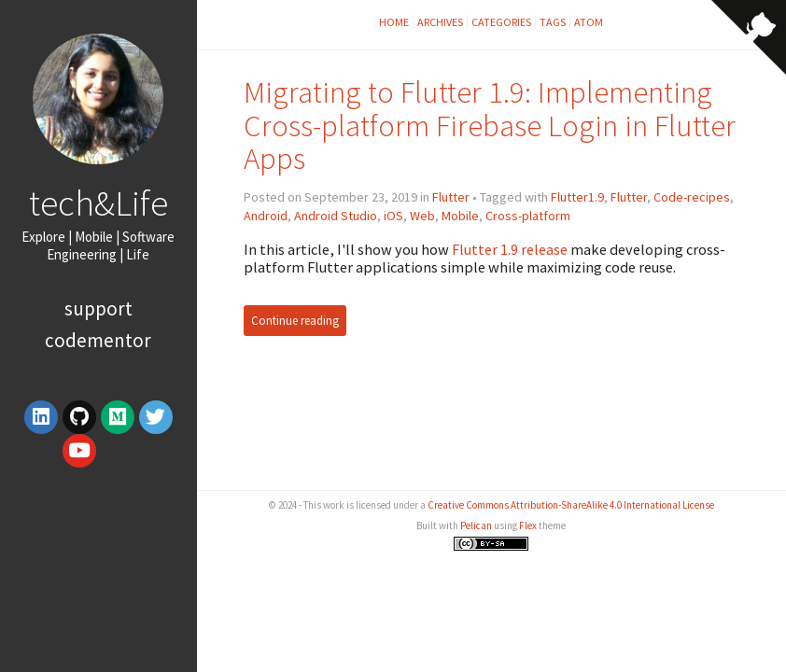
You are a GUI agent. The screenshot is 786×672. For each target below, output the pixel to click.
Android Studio (336, 216)
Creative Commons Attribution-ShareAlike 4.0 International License (571, 505)
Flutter (451, 197)
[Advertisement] (491, 442)
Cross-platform (528, 216)
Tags (553, 22)
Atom (589, 22)
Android (266, 216)
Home (394, 22)
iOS (393, 216)
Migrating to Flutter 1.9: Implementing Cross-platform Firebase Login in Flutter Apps (490, 126)
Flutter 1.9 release (510, 249)
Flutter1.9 (577, 197)
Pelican (476, 525)
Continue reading (295, 321)
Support (98, 308)
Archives (440, 22)
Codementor (98, 340)
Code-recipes (692, 197)
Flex (528, 525)
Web (422, 216)
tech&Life (98, 203)
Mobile (460, 216)
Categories (501, 22)
